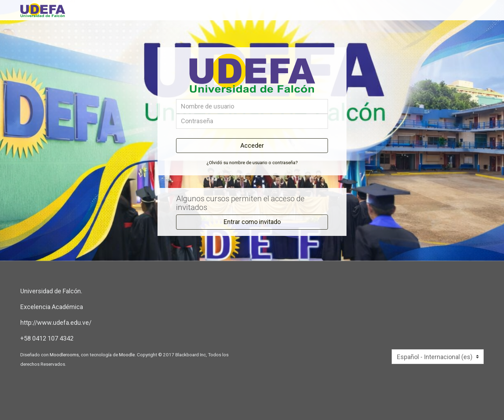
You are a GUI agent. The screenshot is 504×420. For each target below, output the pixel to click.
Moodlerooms (64, 355)
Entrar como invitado (252, 222)
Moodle (127, 355)
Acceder (252, 145)
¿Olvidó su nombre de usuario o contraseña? (252, 162)
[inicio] (141, 10)
